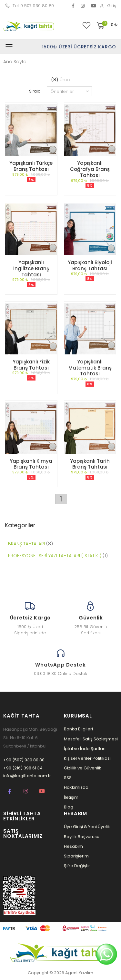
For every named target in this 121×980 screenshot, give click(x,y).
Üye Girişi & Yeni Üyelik (87, 827)
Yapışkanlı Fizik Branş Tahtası (31, 365)
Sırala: (35, 91)
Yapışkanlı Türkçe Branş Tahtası (31, 166)
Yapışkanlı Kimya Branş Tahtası (31, 464)
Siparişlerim (76, 856)
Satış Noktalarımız (23, 834)
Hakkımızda (76, 787)
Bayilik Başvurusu (82, 837)
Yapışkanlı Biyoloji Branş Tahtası (90, 265)
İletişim (71, 797)
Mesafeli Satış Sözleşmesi (91, 739)
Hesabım (73, 846)
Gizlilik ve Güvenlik (83, 768)
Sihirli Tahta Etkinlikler (22, 816)
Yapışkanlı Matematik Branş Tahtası (90, 368)
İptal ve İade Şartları (85, 749)
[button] (107, 26)
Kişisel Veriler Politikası (87, 758)
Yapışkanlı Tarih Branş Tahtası (90, 464)
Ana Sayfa (15, 62)
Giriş (108, 6)
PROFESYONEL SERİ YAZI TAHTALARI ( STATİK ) (55, 556)
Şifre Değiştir (77, 866)
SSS (68, 778)
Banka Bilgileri (78, 729)
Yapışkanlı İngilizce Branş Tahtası (31, 268)
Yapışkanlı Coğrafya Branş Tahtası (90, 169)
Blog (69, 807)
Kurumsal (78, 716)
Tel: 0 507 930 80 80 (29, 6)
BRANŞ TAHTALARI (26, 544)
